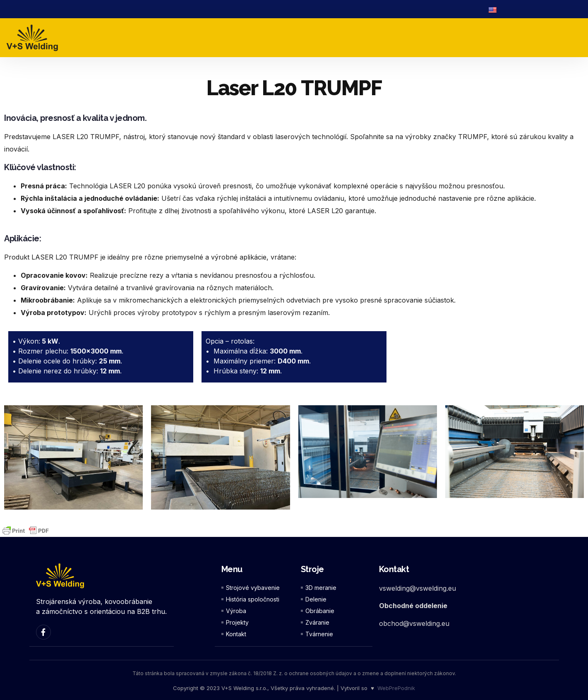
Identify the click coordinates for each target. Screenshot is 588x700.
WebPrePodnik (396, 688)
